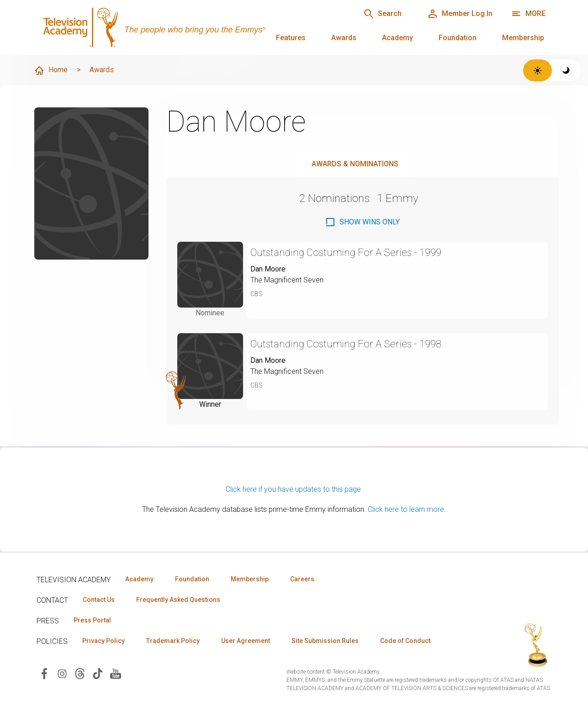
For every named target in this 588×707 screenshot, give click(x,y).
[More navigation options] (528, 14)
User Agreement (246, 641)
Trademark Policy (173, 641)
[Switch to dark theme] (566, 70)
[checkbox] (362, 222)
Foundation (458, 38)
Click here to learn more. (407, 509)
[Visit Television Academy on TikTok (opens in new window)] (98, 673)
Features (291, 38)
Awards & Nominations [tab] (355, 164)
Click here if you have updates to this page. (294, 489)
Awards (344, 38)
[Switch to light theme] (538, 70)
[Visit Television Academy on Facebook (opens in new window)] (44, 673)
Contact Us (99, 600)
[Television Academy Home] (163, 27)
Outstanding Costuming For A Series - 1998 (346, 344)
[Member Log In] (460, 14)
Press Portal (92, 620)
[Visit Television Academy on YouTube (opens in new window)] (116, 673)
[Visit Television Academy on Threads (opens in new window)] (80, 673)
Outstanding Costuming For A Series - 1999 (346, 252)
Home (51, 70)
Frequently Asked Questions (178, 600)
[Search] (382, 14)
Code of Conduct (405, 641)
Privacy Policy (103, 641)
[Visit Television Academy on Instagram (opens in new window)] (62, 673)
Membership (523, 38)
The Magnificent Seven (287, 280)
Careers (302, 579)
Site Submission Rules (325, 641)
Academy (397, 38)
